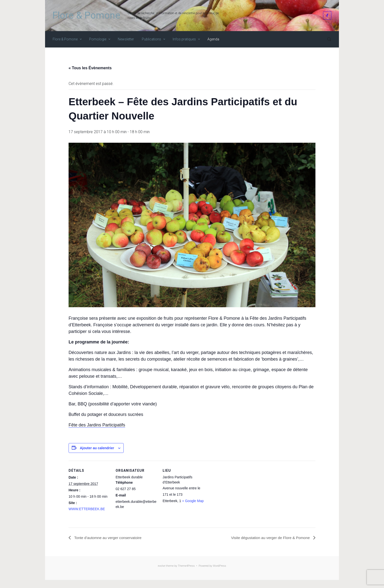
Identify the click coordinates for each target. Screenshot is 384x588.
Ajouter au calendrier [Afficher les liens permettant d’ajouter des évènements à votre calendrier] (97, 448)
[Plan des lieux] (235, 494)
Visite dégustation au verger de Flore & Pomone (269, 538)
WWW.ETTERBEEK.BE (87, 509)
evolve (162, 566)
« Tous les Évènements (90, 68)
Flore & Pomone (86, 15)
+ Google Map (193, 501)
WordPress (219, 566)
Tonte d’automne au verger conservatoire (109, 538)
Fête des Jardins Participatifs (97, 425)
